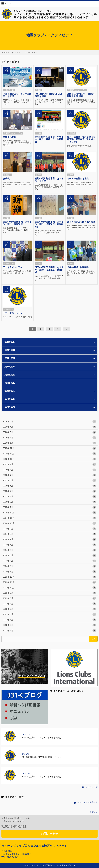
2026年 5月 (49, 422)
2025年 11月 (49, 454)
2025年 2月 (49, 502)
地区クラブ (16, 53)
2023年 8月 (49, 598)
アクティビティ (31, 53)
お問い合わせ (50, 834)
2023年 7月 (49, 604)
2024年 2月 (49, 566)
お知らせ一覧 (90, 787)
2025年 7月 (49, 475)
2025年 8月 (49, 470)
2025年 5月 (49, 486)
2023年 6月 (49, 609)
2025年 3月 (49, 497)
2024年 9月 (49, 529)
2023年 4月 (49, 620)
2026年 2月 (49, 438)
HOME (4, 53)
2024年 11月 (49, 518)
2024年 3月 (49, 561)
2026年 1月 (49, 443)
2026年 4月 (49, 427)
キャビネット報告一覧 (86, 802)
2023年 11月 (49, 582)
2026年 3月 (49, 432)
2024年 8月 (49, 534)
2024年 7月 (49, 539)
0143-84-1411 (16, 826)
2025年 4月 (49, 491)
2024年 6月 (49, 545)
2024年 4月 (49, 556)
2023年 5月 (49, 614)
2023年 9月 (49, 593)
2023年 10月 (49, 588)
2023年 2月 (49, 631)
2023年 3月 (49, 625)
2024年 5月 (49, 550)
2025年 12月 (49, 448)
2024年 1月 (49, 572)
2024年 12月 (49, 513)
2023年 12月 (49, 577)
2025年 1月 (49, 507)
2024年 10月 (49, 523)
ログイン (94, 812)
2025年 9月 (49, 464)
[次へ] (66, 329)
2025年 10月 (49, 459)
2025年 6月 (49, 481)
